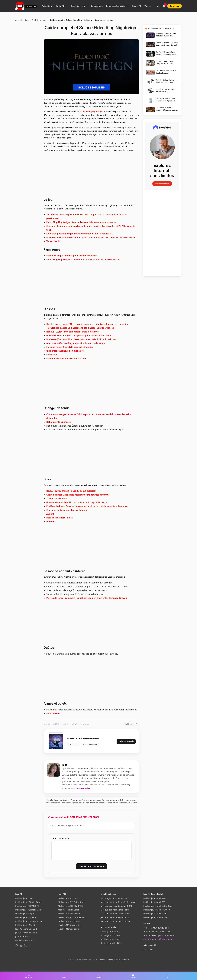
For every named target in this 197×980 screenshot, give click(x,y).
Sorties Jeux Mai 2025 (110, 935)
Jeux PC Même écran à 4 (26, 933)
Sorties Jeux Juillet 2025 (111, 943)
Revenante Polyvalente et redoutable (66, 358)
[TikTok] (30, 945)
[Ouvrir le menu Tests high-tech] (87, 6)
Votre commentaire (60, 838)
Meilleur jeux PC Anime (26, 917)
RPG (82, 744)
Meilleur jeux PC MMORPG (27, 906)
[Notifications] (164, 6)
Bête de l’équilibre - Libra (60, 518)
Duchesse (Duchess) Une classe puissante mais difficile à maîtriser (81, 339)
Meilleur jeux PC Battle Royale (29, 902)
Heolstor (51, 521)
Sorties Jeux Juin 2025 (110, 939)
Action (73, 744)
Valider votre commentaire (92, 866)
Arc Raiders (148, 950)
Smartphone (97, 6)
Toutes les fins (54, 241)
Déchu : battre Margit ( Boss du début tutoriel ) (71, 491)
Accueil (18, 20)
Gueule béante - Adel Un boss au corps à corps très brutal (77, 502)
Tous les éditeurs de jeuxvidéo (157, 932)
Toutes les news (114, 960)
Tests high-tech (78, 6)
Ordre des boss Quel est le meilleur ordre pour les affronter (78, 495)
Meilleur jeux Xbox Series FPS (114, 898)
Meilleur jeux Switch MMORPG (157, 910)
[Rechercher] (158, 6)
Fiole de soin (53, 713)
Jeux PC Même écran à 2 (26, 929)
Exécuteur (52, 355)
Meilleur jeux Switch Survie (155, 917)
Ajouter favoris (127, 741)
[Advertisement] (91, 174)
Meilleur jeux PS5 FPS (68, 898)
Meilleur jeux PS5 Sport (68, 910)
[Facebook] (17, 945)
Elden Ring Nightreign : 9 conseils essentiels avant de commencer (81, 222)
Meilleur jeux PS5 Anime (69, 914)
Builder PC (136, 6)
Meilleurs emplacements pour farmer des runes (72, 256)
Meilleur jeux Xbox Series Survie (115, 914)
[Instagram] (21, 945)
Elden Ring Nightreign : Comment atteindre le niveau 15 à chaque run (83, 259)
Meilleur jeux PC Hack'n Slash (28, 910)
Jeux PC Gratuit (22, 937)
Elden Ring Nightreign (92, 112)
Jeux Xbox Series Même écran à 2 (115, 917)
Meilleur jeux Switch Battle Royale (158, 906)
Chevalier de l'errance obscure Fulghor (67, 510)
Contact (102, 960)
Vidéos (147, 6)
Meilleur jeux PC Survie (26, 925)
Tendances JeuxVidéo (116, 6)
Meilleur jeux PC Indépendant (29, 921)
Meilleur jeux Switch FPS (154, 902)
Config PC (60, 6)
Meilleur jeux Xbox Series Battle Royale (118, 902)
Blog (27, 20)
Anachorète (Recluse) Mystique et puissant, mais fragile (76, 343)
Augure (50, 514)
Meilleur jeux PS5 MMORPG (70, 906)
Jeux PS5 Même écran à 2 (69, 925)
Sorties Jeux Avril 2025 (111, 932)
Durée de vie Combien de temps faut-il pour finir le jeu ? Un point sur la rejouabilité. (91, 237)
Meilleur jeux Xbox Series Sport (115, 910)
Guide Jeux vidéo (39, 20)
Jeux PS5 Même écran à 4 (69, 929)
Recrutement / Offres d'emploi (158, 939)
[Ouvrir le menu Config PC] (66, 6)
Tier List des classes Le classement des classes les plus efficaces (80, 328)
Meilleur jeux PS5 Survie (69, 921)
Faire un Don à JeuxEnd (26, 940)
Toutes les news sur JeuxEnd (156, 928)
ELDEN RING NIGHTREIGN (83, 738)
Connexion (174, 6)
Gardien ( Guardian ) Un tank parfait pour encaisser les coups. (79, 335)
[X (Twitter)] (25, 945)
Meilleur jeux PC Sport (25, 914)
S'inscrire (126, 960)
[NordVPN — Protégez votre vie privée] (162, 156)
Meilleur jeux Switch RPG (154, 898)
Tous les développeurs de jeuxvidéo (159, 935)
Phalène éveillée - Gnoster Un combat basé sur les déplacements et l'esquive (87, 506)
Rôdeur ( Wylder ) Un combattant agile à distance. (73, 332)
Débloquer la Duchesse (59, 422)
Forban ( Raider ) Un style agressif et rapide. (70, 347)
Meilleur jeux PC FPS (24, 898)
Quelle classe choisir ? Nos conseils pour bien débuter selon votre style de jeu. (88, 324)
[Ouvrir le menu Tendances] (127, 6)
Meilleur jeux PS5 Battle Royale (72, 902)
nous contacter (83, 788)
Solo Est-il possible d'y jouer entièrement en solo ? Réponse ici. (80, 234)
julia (65, 765)
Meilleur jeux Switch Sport (155, 914)
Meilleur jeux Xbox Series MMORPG (117, 906)
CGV (95, 960)
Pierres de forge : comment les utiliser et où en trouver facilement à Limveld (87, 598)
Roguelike (93, 744)
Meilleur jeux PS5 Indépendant (72, 917)
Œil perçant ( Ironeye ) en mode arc (65, 351)
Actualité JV (47, 6)
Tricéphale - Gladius (57, 499)
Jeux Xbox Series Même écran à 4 (115, 921)
